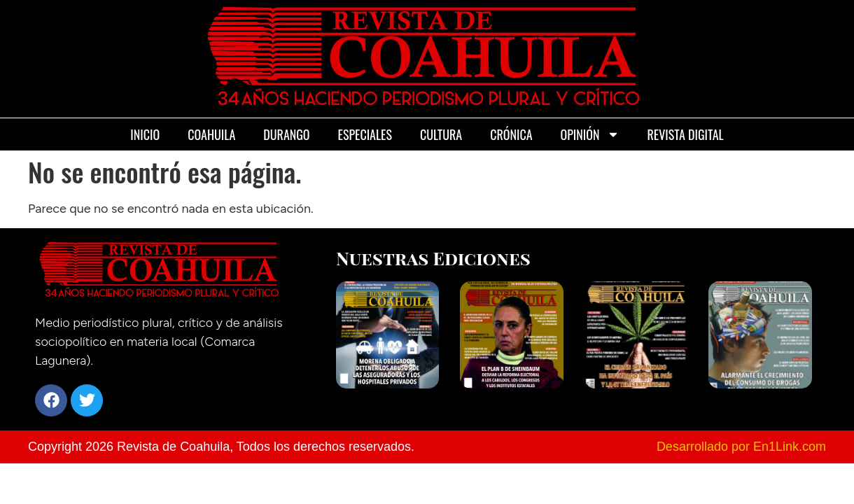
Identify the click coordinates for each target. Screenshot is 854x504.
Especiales (365, 134)
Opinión (590, 134)
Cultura (441, 134)
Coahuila (211, 134)
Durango (286, 134)
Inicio (145, 134)
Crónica (511, 134)
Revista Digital (686, 134)
